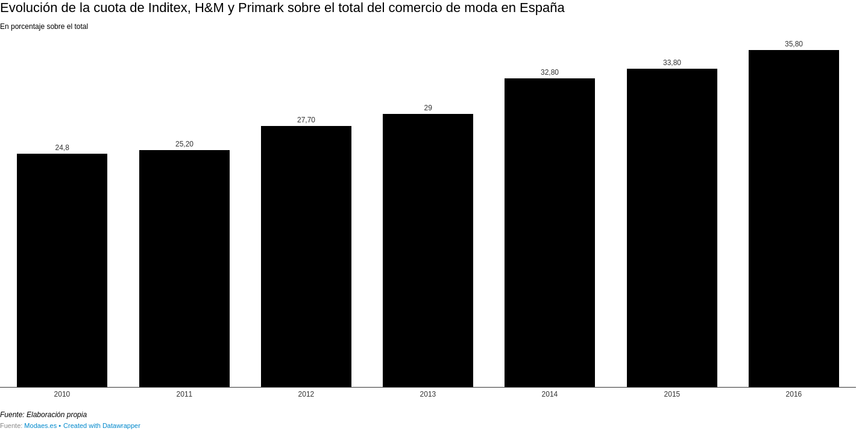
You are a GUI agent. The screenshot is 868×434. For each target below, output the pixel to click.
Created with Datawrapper (102, 426)
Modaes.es (40, 426)
